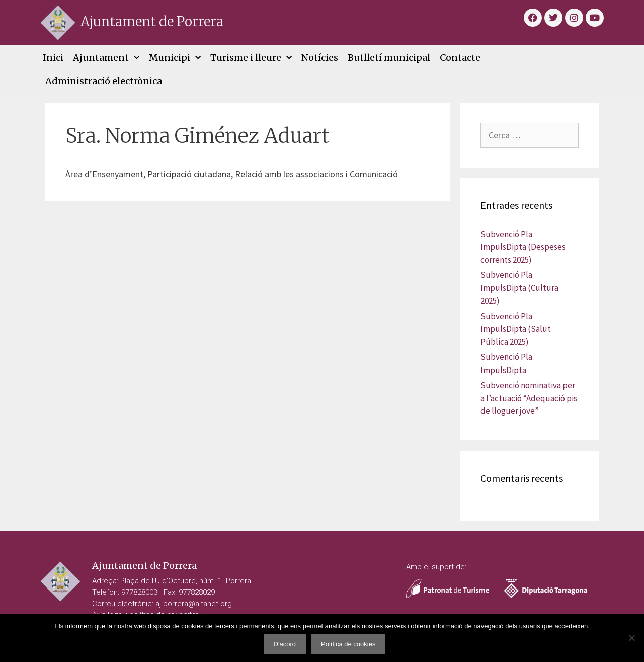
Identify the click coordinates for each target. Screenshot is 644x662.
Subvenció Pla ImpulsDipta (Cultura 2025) (519, 288)
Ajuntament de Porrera (152, 21)
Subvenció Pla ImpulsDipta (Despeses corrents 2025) (523, 247)
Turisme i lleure (251, 58)
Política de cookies (348, 644)
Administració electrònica (104, 81)
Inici (53, 58)
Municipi (175, 58)
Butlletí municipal (389, 58)
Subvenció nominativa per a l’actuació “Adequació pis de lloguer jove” (529, 398)
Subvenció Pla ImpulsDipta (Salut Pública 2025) (516, 329)
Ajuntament (106, 58)
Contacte (460, 58)
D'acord (285, 644)
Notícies (320, 58)
